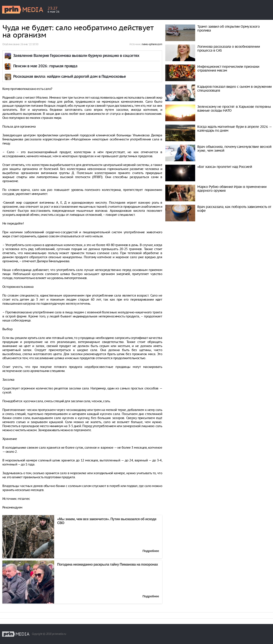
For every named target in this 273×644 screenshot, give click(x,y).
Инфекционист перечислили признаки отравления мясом (228, 68)
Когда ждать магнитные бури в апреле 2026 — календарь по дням (234, 128)
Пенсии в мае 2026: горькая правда (45, 66)
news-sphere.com (152, 44)
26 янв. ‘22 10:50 (29, 44)
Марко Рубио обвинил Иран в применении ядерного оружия (232, 189)
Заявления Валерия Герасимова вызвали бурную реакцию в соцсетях (76, 56)
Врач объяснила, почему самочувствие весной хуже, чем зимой (234, 148)
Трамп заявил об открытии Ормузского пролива (228, 28)
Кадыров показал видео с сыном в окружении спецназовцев (234, 88)
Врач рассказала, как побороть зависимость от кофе (234, 209)
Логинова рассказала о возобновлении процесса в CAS (229, 48)
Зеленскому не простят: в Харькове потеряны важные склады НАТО (234, 108)
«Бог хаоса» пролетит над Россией (225, 167)
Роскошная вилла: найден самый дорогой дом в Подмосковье (70, 77)
